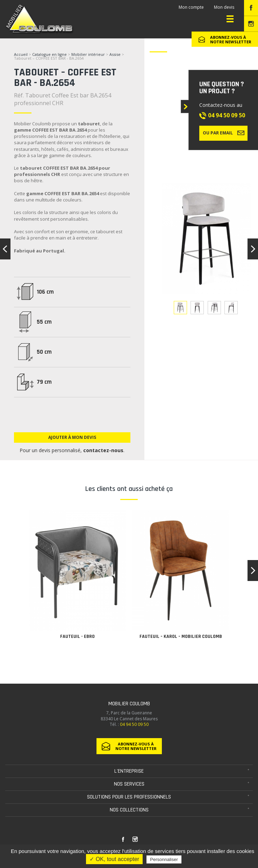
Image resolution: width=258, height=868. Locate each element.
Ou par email (224, 133)
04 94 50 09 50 (227, 115)
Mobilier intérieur (88, 54)
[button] (253, 571)
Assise (116, 54)
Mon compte (191, 7)
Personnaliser (164, 859)
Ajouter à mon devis (72, 437)
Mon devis (224, 7)
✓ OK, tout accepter (114, 859)
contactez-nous (104, 450)
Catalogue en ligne (49, 54)
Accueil (21, 54)
